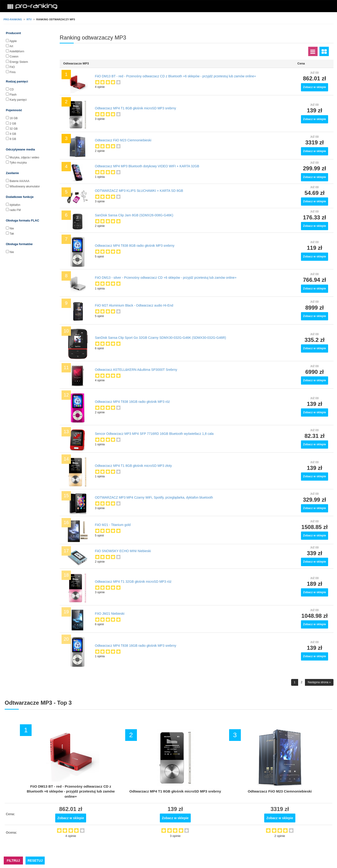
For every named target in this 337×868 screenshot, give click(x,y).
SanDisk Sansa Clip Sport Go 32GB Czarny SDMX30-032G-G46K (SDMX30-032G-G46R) (161, 338)
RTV (29, 19)
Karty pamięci (18, 100)
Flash (13, 95)
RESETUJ (35, 861)
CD (12, 89)
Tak (12, 234)
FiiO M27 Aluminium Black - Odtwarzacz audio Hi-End (134, 305)
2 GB (13, 124)
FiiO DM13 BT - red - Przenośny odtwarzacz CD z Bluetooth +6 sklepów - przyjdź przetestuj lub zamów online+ (176, 76)
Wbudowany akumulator (25, 186)
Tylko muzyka (18, 163)
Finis (13, 72)
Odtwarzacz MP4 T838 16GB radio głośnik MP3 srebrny (136, 646)
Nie (12, 229)
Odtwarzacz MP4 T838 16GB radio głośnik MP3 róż (132, 402)
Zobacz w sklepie (315, 87)
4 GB (13, 134)
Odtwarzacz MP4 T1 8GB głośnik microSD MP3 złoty (134, 466)
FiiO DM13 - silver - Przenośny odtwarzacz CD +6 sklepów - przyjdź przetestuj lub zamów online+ (166, 278)
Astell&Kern (17, 51)
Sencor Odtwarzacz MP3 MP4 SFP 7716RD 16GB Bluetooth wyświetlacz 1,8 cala (154, 434)
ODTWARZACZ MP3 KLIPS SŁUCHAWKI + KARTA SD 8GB (139, 191)
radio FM (15, 210)
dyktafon (15, 205)
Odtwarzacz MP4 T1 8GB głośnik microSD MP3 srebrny (136, 108)
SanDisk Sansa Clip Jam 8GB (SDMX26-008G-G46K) (134, 215)
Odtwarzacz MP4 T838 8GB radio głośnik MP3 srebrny (135, 246)
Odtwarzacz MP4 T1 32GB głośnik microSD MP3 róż (133, 582)
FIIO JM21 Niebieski (110, 614)
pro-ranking (13, 19)
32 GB (14, 129)
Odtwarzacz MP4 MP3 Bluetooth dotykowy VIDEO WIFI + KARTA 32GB (147, 166)
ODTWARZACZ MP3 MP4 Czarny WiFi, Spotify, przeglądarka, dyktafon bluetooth (154, 497)
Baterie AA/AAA (19, 181)
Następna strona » (319, 682)
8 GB (13, 139)
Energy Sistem (19, 62)
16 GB (14, 118)
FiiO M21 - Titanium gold (113, 525)
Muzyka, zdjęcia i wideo (24, 157)
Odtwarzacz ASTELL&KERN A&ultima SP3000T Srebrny (136, 370)
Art (11, 46)
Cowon (14, 57)
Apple (13, 41)
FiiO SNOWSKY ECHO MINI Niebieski (123, 551)
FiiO (12, 67)
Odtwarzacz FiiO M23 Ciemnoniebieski (123, 140)
